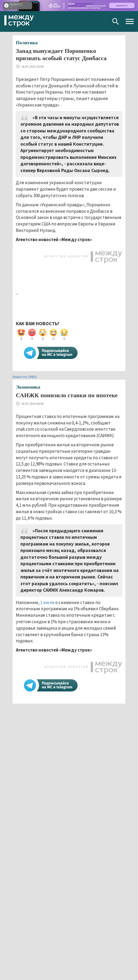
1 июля (47, 602)
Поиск (116, 21)
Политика (27, 43)
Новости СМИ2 (25, 377)
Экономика (28, 387)
